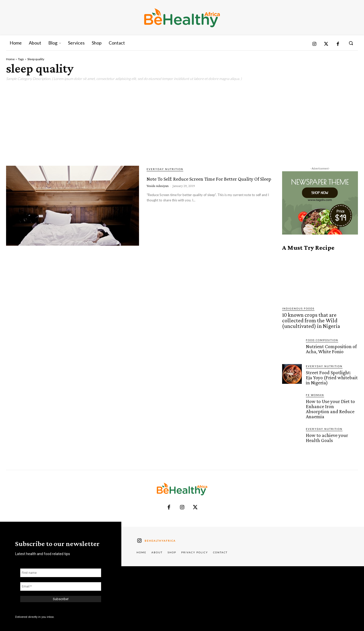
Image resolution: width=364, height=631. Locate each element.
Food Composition (322, 338)
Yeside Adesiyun (158, 204)
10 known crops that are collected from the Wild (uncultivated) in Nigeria (316, 319)
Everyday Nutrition (165, 169)
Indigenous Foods (298, 308)
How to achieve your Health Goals (326, 429)
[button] (351, 43)
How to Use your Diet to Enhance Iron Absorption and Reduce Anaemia (331, 403)
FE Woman (315, 392)
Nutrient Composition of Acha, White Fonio (330, 346)
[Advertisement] (182, 121)
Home (10, 59)
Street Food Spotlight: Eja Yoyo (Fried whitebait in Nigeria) (331, 375)
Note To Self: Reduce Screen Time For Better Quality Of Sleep (200, 186)
